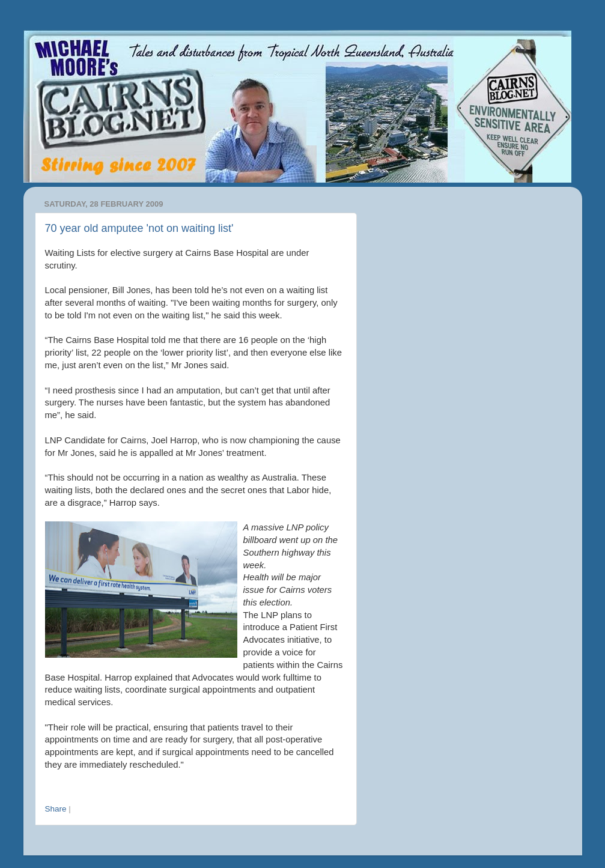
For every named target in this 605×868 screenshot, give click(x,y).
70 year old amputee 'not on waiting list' (139, 228)
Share (56, 809)
